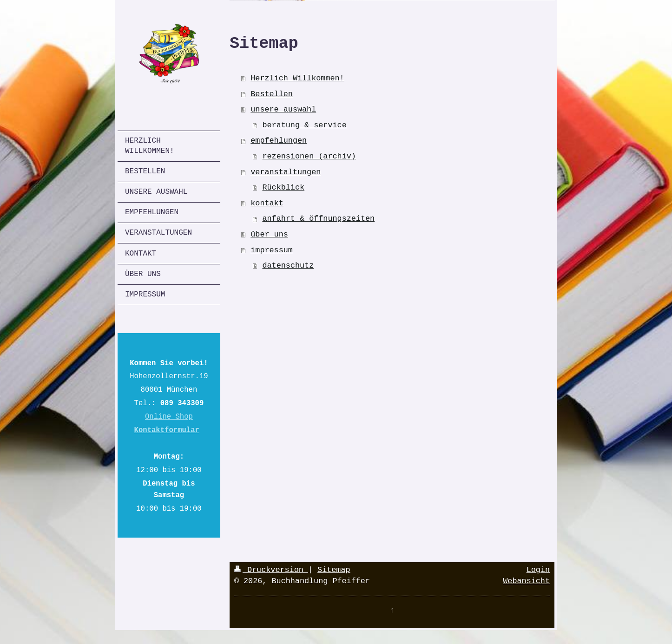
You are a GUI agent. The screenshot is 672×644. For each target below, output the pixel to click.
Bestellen (272, 94)
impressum (272, 250)
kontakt (267, 203)
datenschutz (288, 266)
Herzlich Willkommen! (297, 78)
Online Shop (169, 417)
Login (538, 570)
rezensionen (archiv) (309, 156)
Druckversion (271, 570)
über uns (269, 234)
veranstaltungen (286, 172)
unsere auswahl (283, 109)
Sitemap (334, 570)
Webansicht (526, 581)
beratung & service (304, 125)
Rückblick (283, 187)
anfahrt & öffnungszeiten (318, 219)
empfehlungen (279, 141)
